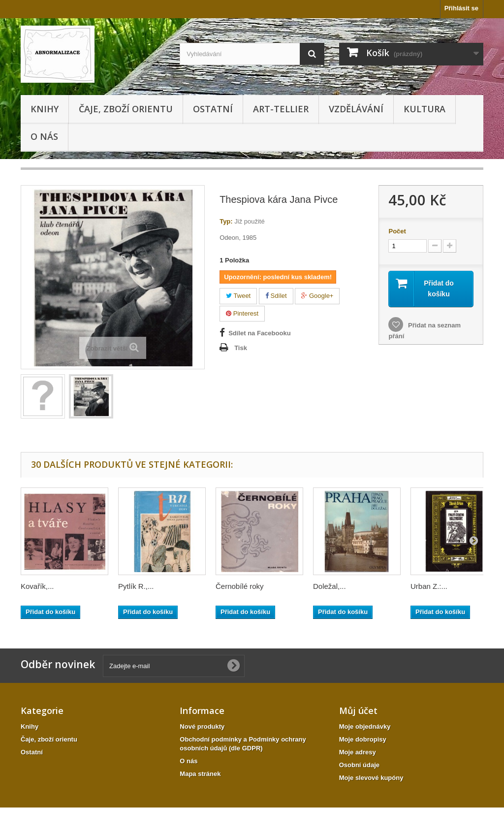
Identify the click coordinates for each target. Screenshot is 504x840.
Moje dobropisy (363, 739)
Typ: (226, 221)
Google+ (317, 296)
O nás (44, 136)
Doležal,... (330, 586)
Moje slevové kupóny (371, 778)
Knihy (45, 109)
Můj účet (358, 711)
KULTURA (425, 109)
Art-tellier (281, 109)
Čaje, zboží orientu (126, 109)
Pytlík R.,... (136, 586)
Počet (397, 231)
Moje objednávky (365, 727)
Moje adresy (358, 752)
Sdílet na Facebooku (259, 333)
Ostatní (213, 109)
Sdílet (276, 296)
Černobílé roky (240, 586)
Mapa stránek (200, 774)
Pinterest (242, 313)
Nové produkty (202, 727)
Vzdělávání (356, 109)
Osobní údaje (359, 765)
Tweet (238, 296)
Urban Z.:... (429, 586)
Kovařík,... (37, 586)
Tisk (241, 348)
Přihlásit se (461, 8)
